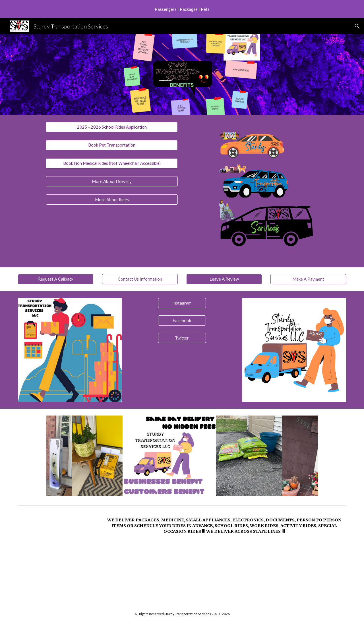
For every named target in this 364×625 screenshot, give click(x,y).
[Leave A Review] (224, 279)
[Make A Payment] (308, 279)
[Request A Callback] (56, 279)
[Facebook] (182, 320)
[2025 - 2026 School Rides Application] (112, 127)
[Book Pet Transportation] (112, 145)
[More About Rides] (112, 200)
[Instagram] (182, 303)
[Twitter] (182, 338)
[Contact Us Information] (140, 279)
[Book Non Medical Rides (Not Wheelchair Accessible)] (112, 163)
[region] (182, 9)
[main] (224, 526)
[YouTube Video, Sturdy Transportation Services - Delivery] (56, 555)
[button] (357, 26)
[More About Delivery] (112, 181)
